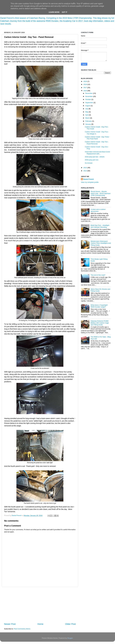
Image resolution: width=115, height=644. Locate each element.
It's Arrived (89, 163)
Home (40, 624)
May (87, 112)
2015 (85, 168)
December (89, 93)
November (89, 96)
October (88, 99)
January (88, 124)
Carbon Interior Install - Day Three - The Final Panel (97, 138)
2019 (85, 81)
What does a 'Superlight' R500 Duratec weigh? (99, 306)
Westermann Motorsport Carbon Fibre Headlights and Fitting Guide (101, 243)
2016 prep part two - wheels (95, 157)
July (87, 109)
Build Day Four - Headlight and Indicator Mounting (100, 226)
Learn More (54, 12)
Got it (65, 12)
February (89, 121)
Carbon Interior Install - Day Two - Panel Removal (97, 143)
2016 (85, 91)
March (88, 118)
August (88, 106)
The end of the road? (98, 275)
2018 (85, 84)
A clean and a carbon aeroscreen (98, 210)
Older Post (70, 624)
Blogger (70, 638)
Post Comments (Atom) (22, 629)
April (87, 115)
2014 (85, 171)
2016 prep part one (92, 160)
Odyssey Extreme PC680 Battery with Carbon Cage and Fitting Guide (100, 323)
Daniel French (89, 179)
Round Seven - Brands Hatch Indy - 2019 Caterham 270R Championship (101, 193)
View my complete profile (90, 182)
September (89, 103)
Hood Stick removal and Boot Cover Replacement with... (98, 153)
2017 (85, 88)
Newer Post (10, 624)
